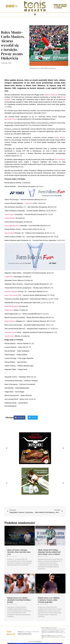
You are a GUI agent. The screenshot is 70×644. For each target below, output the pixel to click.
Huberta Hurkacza (51, 95)
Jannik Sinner (9, 336)
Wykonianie (35, 642)
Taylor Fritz (29, 203)
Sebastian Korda (10, 332)
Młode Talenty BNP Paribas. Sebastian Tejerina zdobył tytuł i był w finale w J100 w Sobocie (49, 552)
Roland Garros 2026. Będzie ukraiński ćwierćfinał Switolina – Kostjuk (19, 600)
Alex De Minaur (60, 159)
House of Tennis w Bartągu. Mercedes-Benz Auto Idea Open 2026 (19, 552)
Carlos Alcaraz (60, 137)
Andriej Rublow (10, 218)
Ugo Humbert (9, 233)
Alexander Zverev (11, 119)
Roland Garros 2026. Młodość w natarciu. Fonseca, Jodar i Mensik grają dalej (49, 600)
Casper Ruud (9, 277)
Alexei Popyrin (10, 214)
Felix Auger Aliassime (12, 226)
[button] (35, 14)
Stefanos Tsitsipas (11, 291)
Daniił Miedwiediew (12, 306)
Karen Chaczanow (11, 295)
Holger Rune (9, 310)
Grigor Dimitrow (10, 321)
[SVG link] (35, 6)
